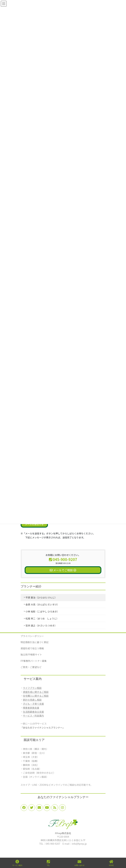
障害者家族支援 (31, 708)
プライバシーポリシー (32, 636)
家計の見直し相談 (32, 700)
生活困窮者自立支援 (33, 712)
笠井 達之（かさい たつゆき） (41, 625)
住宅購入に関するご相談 (36, 696)
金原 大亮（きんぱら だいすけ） (42, 604)
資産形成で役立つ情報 (32, 648)
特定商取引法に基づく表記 (35, 642)
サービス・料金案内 (33, 716)
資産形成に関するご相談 (36, 692)
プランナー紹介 (31, 586)
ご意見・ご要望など (31, 667)
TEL (48, 863)
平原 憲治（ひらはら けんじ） (41, 597)
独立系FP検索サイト (31, 655)
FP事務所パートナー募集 (34, 661)
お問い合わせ (79, 863)
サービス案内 (17, 863)
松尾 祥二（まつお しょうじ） (42, 618)
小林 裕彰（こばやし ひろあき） (42, 611)
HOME (111, 863)
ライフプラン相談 (32, 688)
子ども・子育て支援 (33, 704)
